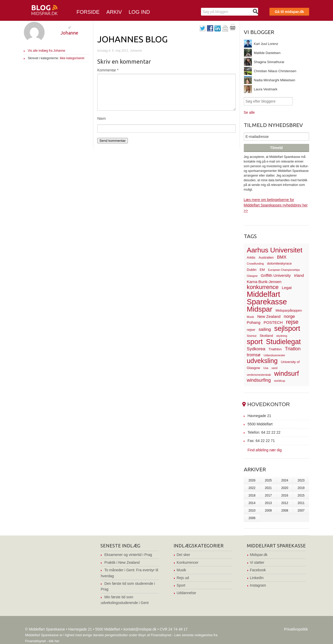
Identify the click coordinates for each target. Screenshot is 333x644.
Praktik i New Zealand (122, 562)
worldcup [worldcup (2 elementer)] (280, 381)
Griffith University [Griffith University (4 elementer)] (276, 275)
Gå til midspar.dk (289, 12)
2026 (252, 480)
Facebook (258, 570)
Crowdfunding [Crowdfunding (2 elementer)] (255, 264)
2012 (285, 503)
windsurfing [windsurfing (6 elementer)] (259, 380)
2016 (285, 495)
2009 (268, 511)
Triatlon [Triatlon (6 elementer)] (293, 349)
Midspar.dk (259, 555)
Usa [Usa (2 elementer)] (266, 368)
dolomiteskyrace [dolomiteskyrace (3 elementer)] (279, 263)
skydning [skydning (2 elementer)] (282, 336)
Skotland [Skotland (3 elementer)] (266, 336)
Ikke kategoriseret (72, 58)
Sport (181, 585)
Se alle (249, 112)
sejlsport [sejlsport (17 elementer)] (287, 328)
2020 (285, 488)
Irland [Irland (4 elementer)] (299, 275)
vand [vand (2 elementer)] (275, 368)
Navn (102, 118)
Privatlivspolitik (296, 629)
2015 (301, 495)
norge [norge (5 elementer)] (289, 316)
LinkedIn (257, 578)
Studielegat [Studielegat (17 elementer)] (283, 342)
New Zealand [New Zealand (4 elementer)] (269, 316)
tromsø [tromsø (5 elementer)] (254, 355)
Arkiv (114, 12)
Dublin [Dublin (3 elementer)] (252, 270)
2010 (252, 511)
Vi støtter (257, 562)
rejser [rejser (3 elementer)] (251, 330)
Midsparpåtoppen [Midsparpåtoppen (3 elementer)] (289, 310)
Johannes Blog (133, 39)
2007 (301, 511)
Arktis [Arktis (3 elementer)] (251, 257)
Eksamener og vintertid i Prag (128, 555)
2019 (301, 488)
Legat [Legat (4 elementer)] (287, 288)
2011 (301, 503)
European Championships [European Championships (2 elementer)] (284, 270)
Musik (181, 570)
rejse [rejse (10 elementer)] (292, 322)
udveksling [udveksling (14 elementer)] (262, 361)
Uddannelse (186, 593)
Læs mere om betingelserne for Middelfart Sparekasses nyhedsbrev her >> (276, 205)
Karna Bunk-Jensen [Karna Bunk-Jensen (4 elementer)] (264, 282)
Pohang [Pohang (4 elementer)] (254, 322)
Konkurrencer (188, 562)
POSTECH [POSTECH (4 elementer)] (273, 322)
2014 (252, 503)
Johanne (69, 33)
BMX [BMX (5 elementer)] (282, 257)
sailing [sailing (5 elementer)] (265, 329)
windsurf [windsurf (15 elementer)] (286, 373)
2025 (268, 480)
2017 (268, 495)
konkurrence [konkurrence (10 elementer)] (263, 287)
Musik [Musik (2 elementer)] (251, 317)
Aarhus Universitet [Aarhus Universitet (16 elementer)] (275, 250)
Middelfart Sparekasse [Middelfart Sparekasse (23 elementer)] (267, 298)
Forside (88, 12)
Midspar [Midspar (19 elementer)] (260, 309)
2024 (285, 480)
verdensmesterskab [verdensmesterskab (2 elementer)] (259, 375)
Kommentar (108, 70)
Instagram (258, 585)
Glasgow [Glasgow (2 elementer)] (252, 276)
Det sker (183, 555)
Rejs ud (183, 578)
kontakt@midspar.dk (140, 629)
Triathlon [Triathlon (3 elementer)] (275, 349)
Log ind (139, 12)
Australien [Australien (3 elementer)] (266, 257)
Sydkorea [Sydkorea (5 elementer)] (256, 349)
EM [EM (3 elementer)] (262, 270)
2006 (252, 518)
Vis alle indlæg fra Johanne (47, 51)
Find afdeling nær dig (265, 450)
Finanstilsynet (161, 635)
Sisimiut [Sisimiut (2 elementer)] (252, 336)
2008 (285, 511)
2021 (268, 488)
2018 (252, 495)
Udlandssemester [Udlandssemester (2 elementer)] (275, 355)
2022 (252, 488)
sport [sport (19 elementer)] (255, 342)
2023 (301, 480)
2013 (268, 503)
